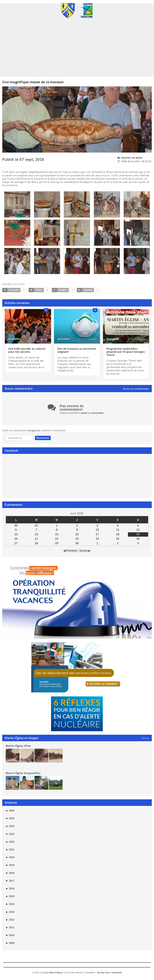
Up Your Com (103, 975)
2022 (10, 844)
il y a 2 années (137, 339)
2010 (10, 938)
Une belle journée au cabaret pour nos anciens (26, 350)
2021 (10, 852)
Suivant (83, 553)
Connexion (117, 975)
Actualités (15, 339)
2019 (10, 867)
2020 (10, 860)
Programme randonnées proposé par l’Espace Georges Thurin (123, 352)
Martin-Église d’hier (18, 748)
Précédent (71, 553)
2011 (10, 930)
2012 (10, 922)
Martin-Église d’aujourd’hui (23, 775)
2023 (10, 836)
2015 (10, 899)
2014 (10, 906)
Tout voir (145, 740)
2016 (10, 891)
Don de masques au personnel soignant (71, 350)
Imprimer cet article (130, 158)
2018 (10, 875)
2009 (10, 945)
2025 (10, 821)
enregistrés (35, 433)
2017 (10, 883)
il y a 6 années (39, 339)
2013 (10, 914)
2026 (10, 813)
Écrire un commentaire (136, 389)
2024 (10, 828)
